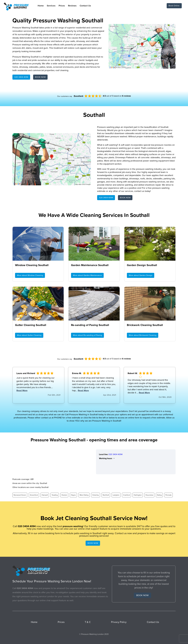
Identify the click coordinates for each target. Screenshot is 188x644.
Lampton (116, 495)
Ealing (159, 495)
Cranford (127, 495)
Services (51, 6)
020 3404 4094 (21, 77)
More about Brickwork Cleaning (143, 335)
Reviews (72, 6)
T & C (88, 622)
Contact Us (85, 6)
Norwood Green (20, 495)
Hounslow (149, 495)
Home (41, 6)
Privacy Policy (119, 622)
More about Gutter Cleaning (29, 335)
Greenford (34, 495)
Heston (64, 495)
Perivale (168, 495)
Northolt (106, 495)
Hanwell (45, 495)
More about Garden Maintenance (87, 275)
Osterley (96, 495)
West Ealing (84, 495)
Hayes (73, 495)
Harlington (138, 495)
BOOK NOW (40, 77)
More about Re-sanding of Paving (87, 335)
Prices (62, 6)
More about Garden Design (141, 275)
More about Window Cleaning (30, 275)
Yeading (55, 495)
